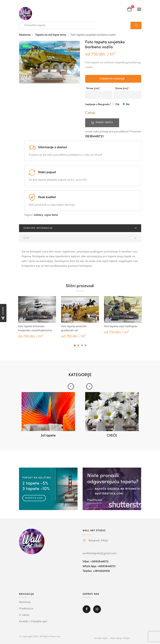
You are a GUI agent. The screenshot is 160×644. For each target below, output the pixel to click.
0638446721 (94, 137)
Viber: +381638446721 (96, 562)
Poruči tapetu (104, 123)
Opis (26, 238)
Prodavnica (26, 609)
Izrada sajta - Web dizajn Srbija (112, 638)
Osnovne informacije (38, 228)
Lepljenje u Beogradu (97, 105)
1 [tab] (75, 345)
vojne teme (51, 215)
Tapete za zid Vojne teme (51, 35)
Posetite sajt (95, 500)
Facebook (87, 609)
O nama (24, 615)
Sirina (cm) (93, 89)
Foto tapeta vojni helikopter (121, 326)
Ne (126, 104)
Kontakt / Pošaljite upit (33, 622)
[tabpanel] (37, 317)
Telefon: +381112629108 (96, 571)
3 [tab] (82, 345)
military (38, 215)
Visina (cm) (122, 89)
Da (116, 104)
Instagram (97, 609)
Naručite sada (34, 498)
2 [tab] (78, 345)
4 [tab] (85, 345)
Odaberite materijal (113, 79)
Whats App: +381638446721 (99, 566)
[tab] (80, 228)
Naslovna (25, 35)
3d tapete (48, 436)
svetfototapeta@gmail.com (100, 554)
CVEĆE (112, 436)
